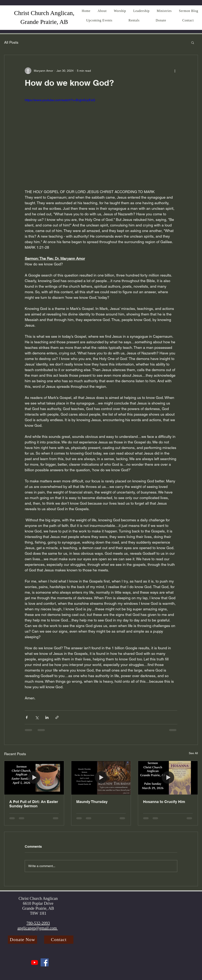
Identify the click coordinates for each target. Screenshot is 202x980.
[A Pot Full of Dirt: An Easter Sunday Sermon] (34, 778)
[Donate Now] (22, 940)
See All (193, 753)
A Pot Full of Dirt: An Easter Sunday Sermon (34, 804)
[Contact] (59, 940)
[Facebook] (45, 962)
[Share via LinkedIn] (47, 717)
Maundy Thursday (92, 802)
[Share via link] (57, 717)
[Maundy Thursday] (101, 778)
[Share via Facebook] (27, 717)
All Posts (11, 42)
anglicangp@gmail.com (38, 928)
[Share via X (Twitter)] (37, 717)
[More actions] (175, 71)
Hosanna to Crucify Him (164, 802)
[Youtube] (35, 962)
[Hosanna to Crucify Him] (168, 778)
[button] (193, 42)
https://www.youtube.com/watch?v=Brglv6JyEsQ (60, 100)
